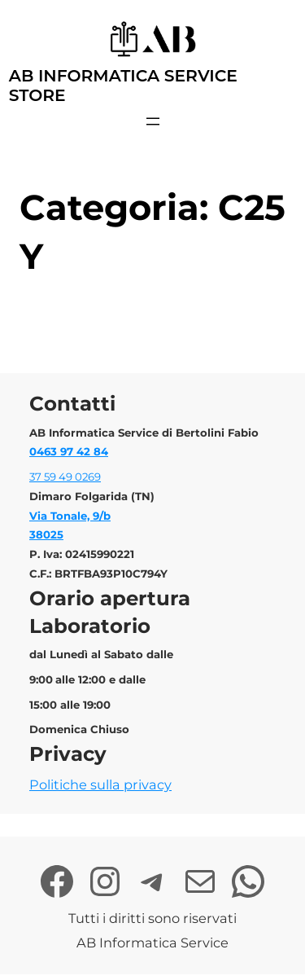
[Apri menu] (153, 121)
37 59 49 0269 (65, 477)
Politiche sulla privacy (100, 784)
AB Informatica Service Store (123, 85)
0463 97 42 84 (69, 451)
